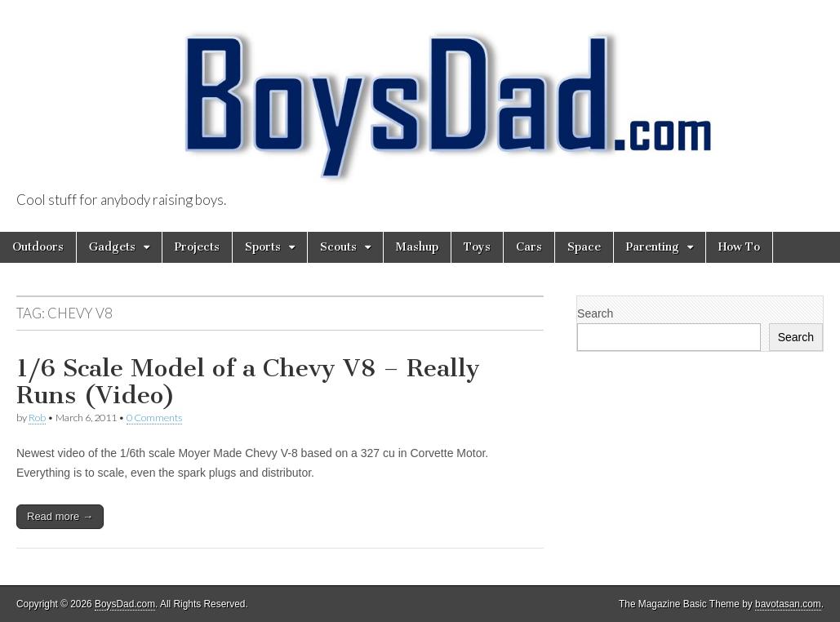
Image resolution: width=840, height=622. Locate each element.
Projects (197, 247)
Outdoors (38, 247)
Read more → (60, 516)
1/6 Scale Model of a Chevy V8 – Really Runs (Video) (248, 382)
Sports (263, 247)
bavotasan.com (788, 604)
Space (584, 247)
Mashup (417, 247)
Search (595, 313)
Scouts (338, 247)
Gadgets (112, 247)
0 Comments (154, 418)
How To (739, 247)
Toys (477, 247)
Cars (529, 247)
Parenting (653, 247)
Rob (37, 418)
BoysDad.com (125, 604)
